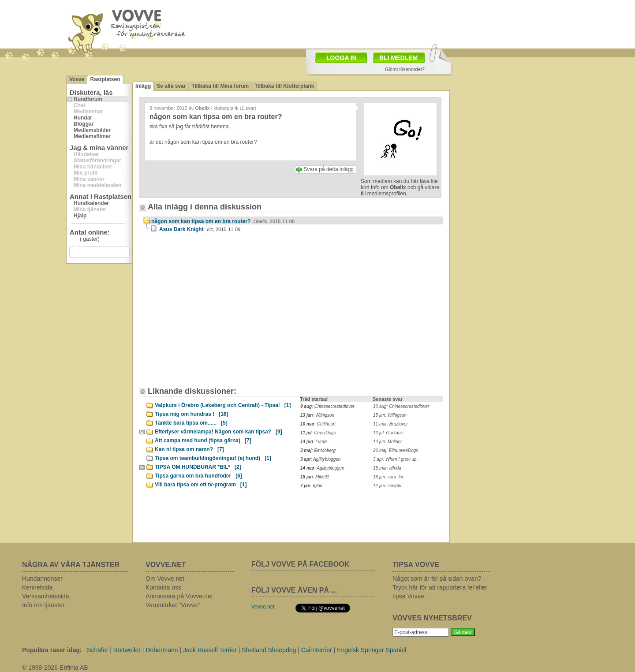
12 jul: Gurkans (388, 433)
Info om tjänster (43, 605)
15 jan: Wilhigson (390, 415)
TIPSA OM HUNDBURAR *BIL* (198, 467)
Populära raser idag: (52, 650)
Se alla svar (171, 86)
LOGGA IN (342, 58)
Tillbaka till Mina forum (220, 86)
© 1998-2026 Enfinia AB (55, 668)
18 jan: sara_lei (388, 477)
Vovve (77, 79)
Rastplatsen (105, 79)
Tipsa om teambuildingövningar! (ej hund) (213, 458)
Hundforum (88, 99)
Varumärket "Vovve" (173, 605)
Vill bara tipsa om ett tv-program (201, 485)
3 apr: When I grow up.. (396, 459)
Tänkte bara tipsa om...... (191, 423)
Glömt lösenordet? (405, 69)
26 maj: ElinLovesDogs (396, 450)
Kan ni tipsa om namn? (189, 449)
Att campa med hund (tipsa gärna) (203, 441)
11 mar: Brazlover (390, 424)
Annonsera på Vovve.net (179, 596)
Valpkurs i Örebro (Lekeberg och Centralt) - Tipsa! (223, 405)
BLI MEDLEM (398, 58)
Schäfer (97, 650)
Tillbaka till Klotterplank (284, 86)
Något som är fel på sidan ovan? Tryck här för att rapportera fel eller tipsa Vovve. (440, 587)
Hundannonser (42, 579)
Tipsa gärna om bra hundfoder (198, 476)
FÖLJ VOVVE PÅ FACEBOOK (300, 564)
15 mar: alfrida (387, 468)
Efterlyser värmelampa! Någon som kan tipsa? (219, 432)
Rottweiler (127, 650)
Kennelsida (37, 587)
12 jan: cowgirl (387, 486)
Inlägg (143, 86)
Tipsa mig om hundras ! (191, 414)
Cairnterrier (317, 650)
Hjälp (80, 216)
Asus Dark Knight (200, 229)
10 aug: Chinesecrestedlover (401, 406)
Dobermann (162, 650)
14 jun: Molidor (388, 442)
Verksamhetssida (46, 596)
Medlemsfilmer (92, 136)
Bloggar (84, 124)
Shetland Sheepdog (269, 650)
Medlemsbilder (92, 130)
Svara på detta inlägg (329, 169)
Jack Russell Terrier (210, 650)
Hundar (83, 118)
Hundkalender (91, 203)
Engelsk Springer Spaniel (372, 650)
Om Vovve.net (165, 579)
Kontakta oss (163, 587)
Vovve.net (263, 607)
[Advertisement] (218, 314)
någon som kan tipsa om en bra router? (223, 221)
